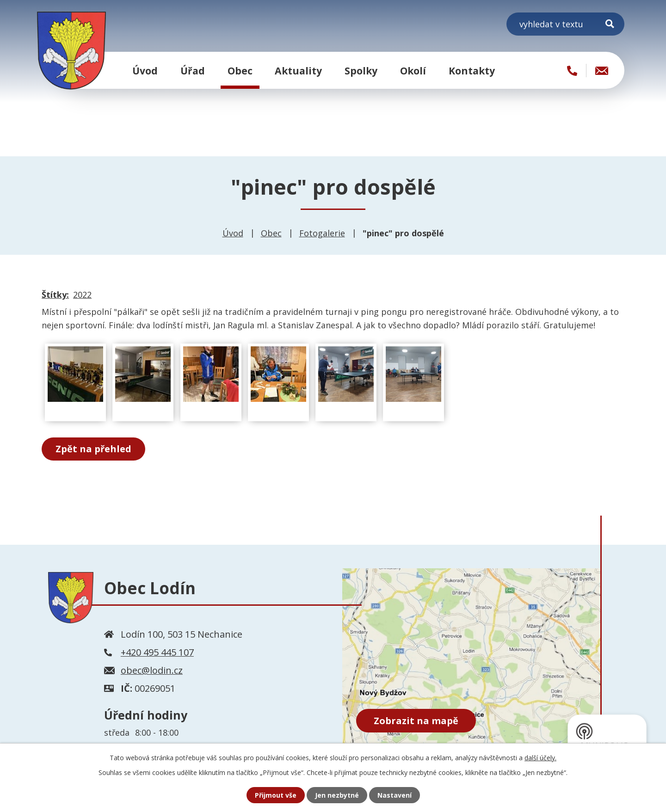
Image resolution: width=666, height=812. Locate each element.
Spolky (361, 71)
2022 (82, 295)
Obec (240, 71)
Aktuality (298, 71)
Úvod (145, 71)
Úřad (193, 71)
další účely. (540, 758)
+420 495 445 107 (157, 652)
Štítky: (55, 295)
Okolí (413, 71)
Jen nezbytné (337, 795)
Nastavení (395, 795)
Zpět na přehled (93, 449)
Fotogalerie (322, 233)
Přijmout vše (276, 795)
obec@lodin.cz (152, 670)
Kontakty (472, 71)
